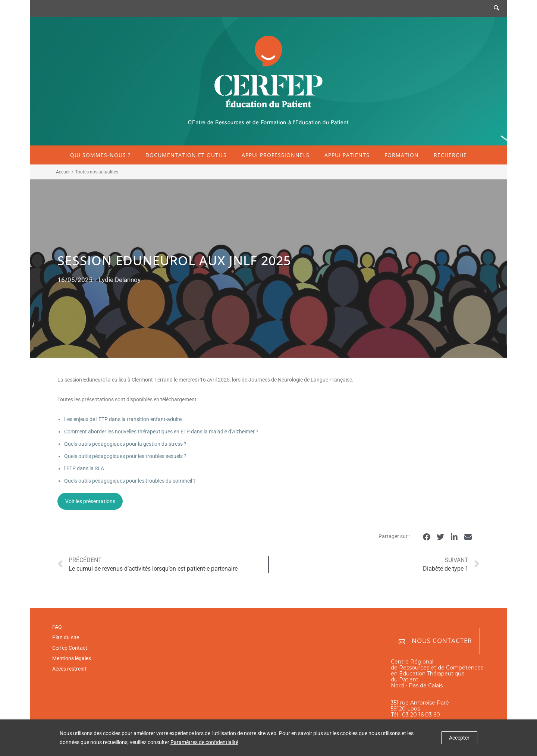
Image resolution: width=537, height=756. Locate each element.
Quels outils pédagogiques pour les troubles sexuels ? (125, 456)
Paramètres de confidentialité (204, 742)
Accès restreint (69, 669)
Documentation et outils (186, 155)
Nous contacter (435, 641)
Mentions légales (72, 658)
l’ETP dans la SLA (84, 468)
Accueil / (65, 172)
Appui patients (347, 155)
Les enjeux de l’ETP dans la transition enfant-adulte (123, 419)
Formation (402, 155)
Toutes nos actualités (97, 172)
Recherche (450, 155)
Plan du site (66, 637)
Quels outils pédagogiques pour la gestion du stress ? (125, 444)
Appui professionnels (276, 155)
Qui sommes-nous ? (100, 155)
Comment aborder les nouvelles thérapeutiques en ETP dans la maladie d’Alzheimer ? (161, 432)
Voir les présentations (90, 501)
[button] (426, 537)
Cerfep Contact (70, 648)
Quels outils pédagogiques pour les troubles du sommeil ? (130, 481)
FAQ (57, 627)
